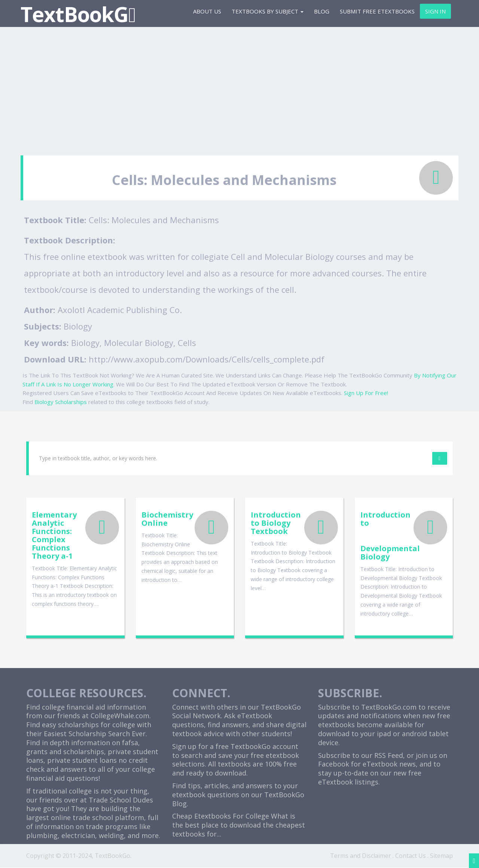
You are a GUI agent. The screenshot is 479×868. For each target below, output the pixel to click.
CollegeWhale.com (120, 716)
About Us (207, 11)
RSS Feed (389, 755)
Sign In (435, 11)
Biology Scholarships (61, 402)
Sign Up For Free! (366, 393)
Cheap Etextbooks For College (221, 816)
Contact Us (411, 856)
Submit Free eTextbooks (377, 11)
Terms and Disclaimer (361, 856)
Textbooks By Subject (268, 11)
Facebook (334, 764)
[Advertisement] (239, 88)
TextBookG (78, 14)
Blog (322, 11)
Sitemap (441, 856)
